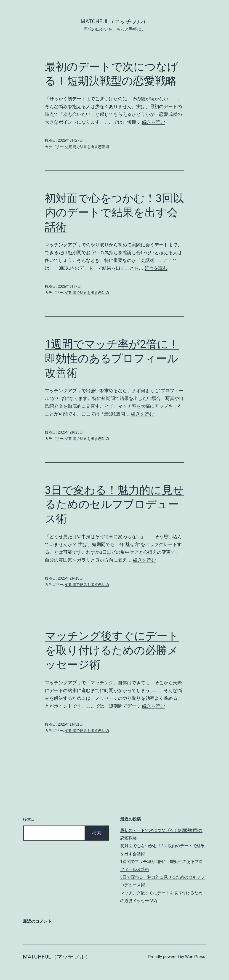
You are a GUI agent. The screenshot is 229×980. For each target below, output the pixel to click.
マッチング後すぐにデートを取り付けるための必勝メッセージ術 (112, 650)
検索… (28, 819)
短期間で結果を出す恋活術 (87, 147)
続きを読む (154, 122)
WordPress (195, 957)
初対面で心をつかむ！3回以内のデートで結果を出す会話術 (114, 213)
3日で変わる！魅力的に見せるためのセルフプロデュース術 (114, 504)
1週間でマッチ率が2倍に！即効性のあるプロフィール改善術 (112, 358)
